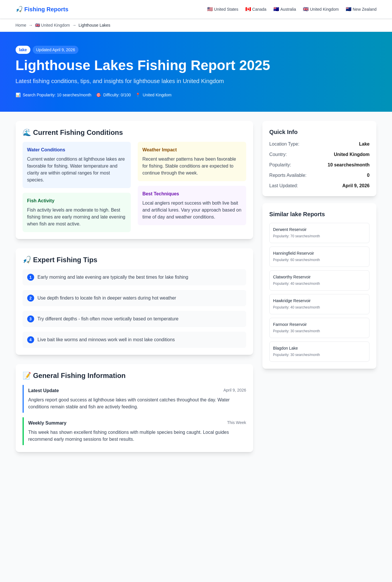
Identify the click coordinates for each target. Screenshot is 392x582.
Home (21, 25)
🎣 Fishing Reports (42, 9)
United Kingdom (53, 25)
